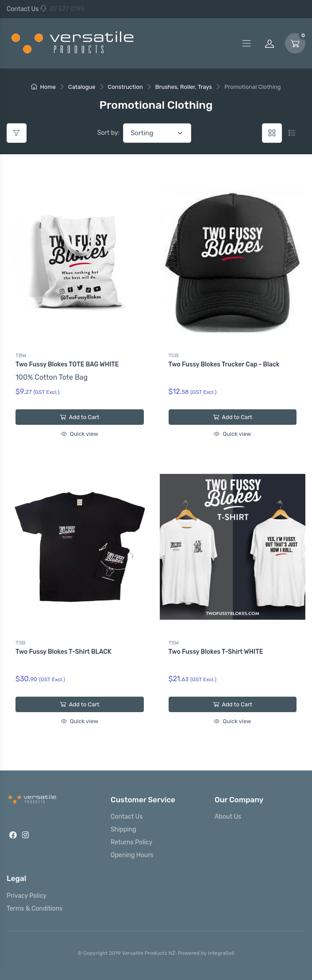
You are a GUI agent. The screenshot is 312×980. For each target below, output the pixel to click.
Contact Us (23, 9)
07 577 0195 (62, 9)
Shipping (123, 829)
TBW (21, 355)
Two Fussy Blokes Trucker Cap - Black (224, 364)
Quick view (80, 434)
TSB (20, 643)
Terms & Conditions (35, 909)
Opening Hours (132, 855)
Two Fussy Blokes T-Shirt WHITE (216, 652)
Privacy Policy (27, 896)
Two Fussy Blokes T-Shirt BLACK (64, 652)
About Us (228, 817)
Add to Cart (79, 417)
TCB (174, 355)
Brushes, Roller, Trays (184, 87)
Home (43, 87)
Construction (125, 87)
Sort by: (108, 133)
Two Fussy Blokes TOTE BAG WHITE (67, 364)
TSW (174, 643)
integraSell (221, 953)
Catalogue (82, 87)
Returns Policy (131, 842)
